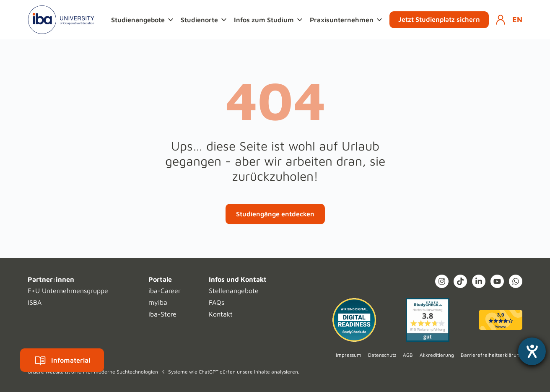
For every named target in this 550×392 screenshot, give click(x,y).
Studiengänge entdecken (275, 214)
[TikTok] (460, 281)
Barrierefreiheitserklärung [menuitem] (492, 355)
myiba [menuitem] (158, 302)
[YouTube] (497, 281)
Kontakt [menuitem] (221, 314)
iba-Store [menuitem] (162, 314)
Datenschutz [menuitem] (382, 355)
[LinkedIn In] (479, 281)
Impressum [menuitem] (349, 355)
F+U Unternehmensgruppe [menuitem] (68, 291)
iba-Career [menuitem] (165, 291)
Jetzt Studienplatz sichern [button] (439, 19)
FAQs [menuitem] (217, 302)
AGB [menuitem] (408, 355)
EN (517, 19)
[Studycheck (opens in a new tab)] (428, 320)
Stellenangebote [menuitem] (234, 291)
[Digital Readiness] (354, 320)
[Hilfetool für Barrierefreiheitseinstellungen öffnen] (532, 351)
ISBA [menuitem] (35, 302)
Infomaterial (62, 360)
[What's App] (516, 281)
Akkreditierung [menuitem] (437, 355)
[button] (143, 20)
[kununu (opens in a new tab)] (501, 320)
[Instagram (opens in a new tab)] (442, 281)
